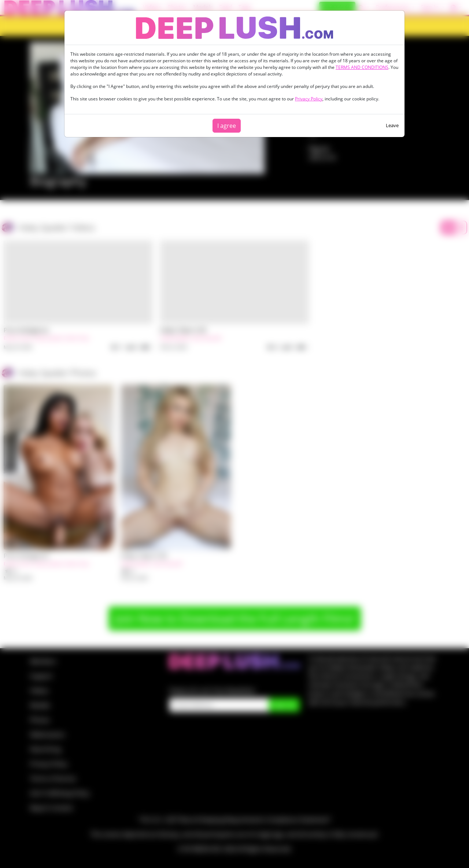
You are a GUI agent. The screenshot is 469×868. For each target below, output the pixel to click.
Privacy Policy (309, 99)
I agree (227, 126)
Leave (392, 125)
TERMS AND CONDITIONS (362, 67)
